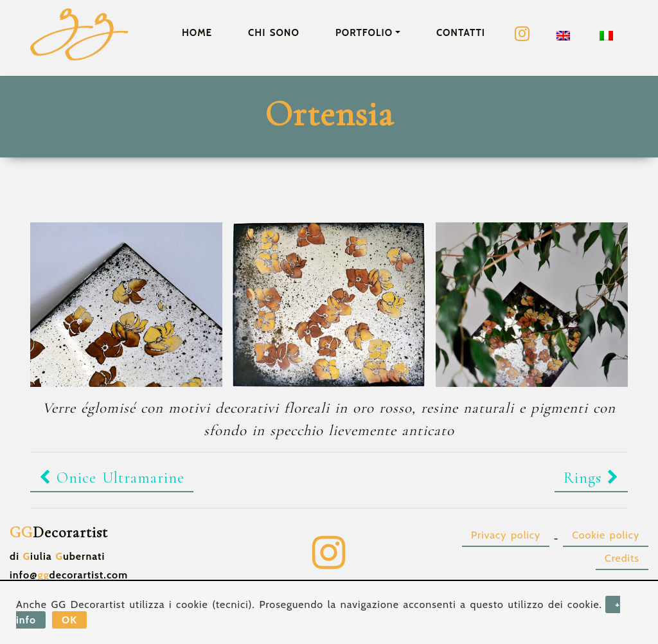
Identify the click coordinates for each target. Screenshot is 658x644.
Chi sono (274, 33)
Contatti (461, 33)
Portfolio (364, 33)
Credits (622, 558)
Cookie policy (606, 535)
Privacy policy (506, 535)
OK (69, 620)
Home (197, 33)
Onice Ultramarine (112, 478)
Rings (591, 478)
